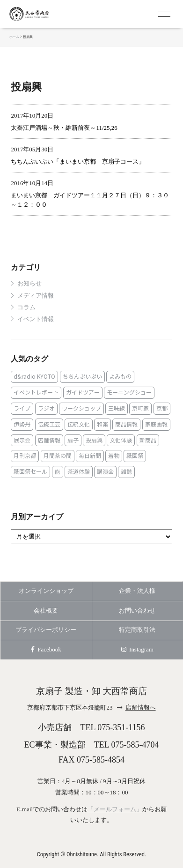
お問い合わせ (137, 610)
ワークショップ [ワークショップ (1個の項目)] (81, 408)
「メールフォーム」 (115, 809)
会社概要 (46, 610)
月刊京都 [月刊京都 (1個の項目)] (25, 456)
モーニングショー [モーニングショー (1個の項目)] (129, 393)
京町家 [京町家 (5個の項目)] (140, 408)
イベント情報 (36, 319)
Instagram (137, 649)
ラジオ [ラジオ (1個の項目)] (46, 408)
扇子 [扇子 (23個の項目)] (73, 440)
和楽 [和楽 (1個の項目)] (102, 424)
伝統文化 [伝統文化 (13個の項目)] (79, 424)
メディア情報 (36, 296)
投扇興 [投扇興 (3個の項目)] (94, 440)
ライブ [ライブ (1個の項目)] (22, 408)
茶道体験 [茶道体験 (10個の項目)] (79, 472)
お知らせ (29, 284)
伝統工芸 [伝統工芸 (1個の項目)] (49, 424)
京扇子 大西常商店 (47, 14)
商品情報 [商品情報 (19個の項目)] (126, 424)
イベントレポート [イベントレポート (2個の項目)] (36, 393)
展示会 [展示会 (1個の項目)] (22, 440)
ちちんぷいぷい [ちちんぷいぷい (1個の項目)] (82, 377)
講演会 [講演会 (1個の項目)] (105, 472)
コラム (26, 307)
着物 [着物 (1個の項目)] (114, 456)
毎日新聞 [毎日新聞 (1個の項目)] (90, 456)
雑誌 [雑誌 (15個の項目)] (126, 472)
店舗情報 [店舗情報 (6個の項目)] (49, 440)
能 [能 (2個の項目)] (58, 472)
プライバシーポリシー (46, 630)
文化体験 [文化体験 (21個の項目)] (121, 440)
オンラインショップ (46, 591)
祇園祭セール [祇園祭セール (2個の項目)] (30, 472)
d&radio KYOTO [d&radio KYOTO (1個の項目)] (34, 377)
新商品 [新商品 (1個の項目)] (148, 440)
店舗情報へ (141, 707)
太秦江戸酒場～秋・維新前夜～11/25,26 (64, 128)
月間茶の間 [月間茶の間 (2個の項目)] (58, 456)
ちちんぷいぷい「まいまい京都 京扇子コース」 (78, 161)
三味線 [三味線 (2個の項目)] (117, 408)
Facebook (46, 649)
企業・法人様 (137, 591)
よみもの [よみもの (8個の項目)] (120, 377)
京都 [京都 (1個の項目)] (162, 408)
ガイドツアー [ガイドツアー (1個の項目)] (83, 393)
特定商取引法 (137, 630)
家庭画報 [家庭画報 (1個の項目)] (156, 424)
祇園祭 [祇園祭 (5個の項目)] (135, 456)
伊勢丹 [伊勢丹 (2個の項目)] (22, 424)
